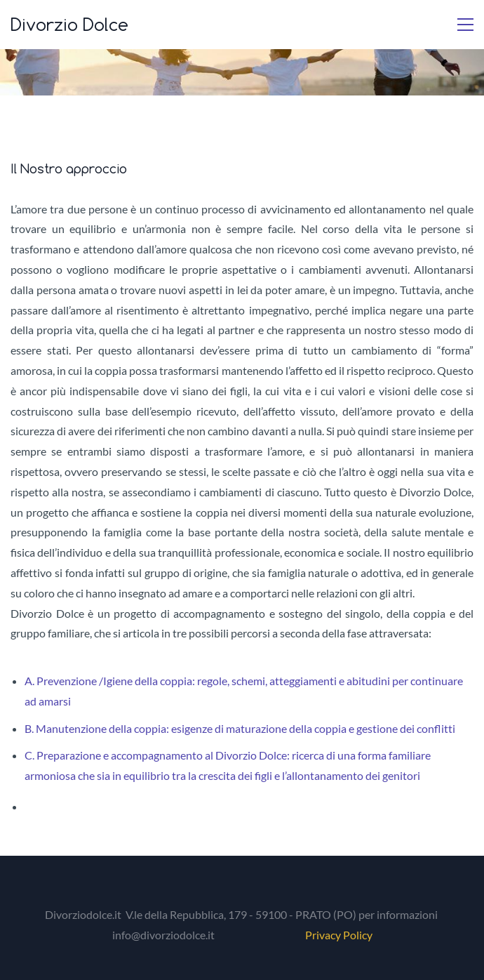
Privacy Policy (339, 935)
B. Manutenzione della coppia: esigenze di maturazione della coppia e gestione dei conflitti (240, 728)
